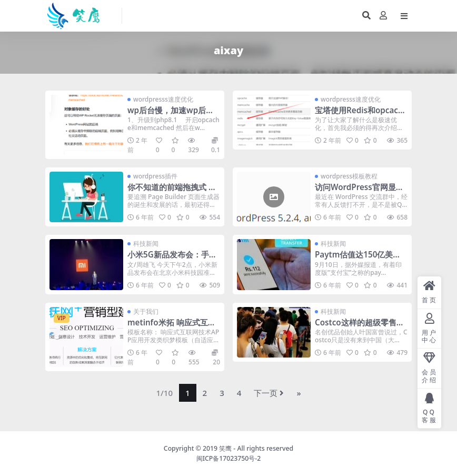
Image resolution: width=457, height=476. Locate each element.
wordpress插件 (155, 176)
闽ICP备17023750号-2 (229, 458)
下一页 (269, 393)
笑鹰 (225, 448)
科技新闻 (146, 244)
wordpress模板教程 (349, 176)
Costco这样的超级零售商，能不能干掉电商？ (356, 327)
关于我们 (146, 311)
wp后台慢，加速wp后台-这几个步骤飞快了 (172, 115)
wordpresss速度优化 (163, 99)
